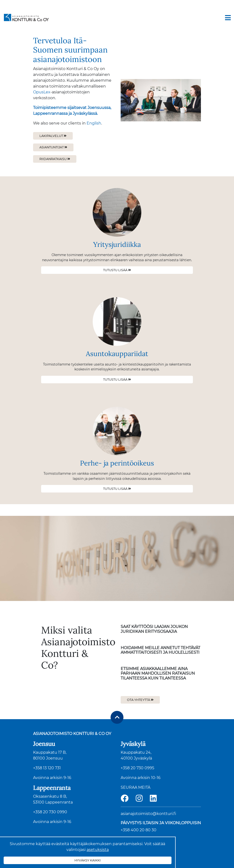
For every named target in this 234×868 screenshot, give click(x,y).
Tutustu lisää (115, 270)
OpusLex (42, 92)
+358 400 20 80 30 (139, 830)
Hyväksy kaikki (88, 860)
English (94, 123)
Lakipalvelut (51, 136)
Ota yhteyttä (139, 700)
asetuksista (98, 850)
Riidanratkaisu (53, 159)
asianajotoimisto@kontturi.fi (148, 814)
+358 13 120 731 (47, 768)
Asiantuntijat (52, 147)
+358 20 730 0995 (137, 768)
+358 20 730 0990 (50, 812)
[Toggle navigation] (228, 18)
